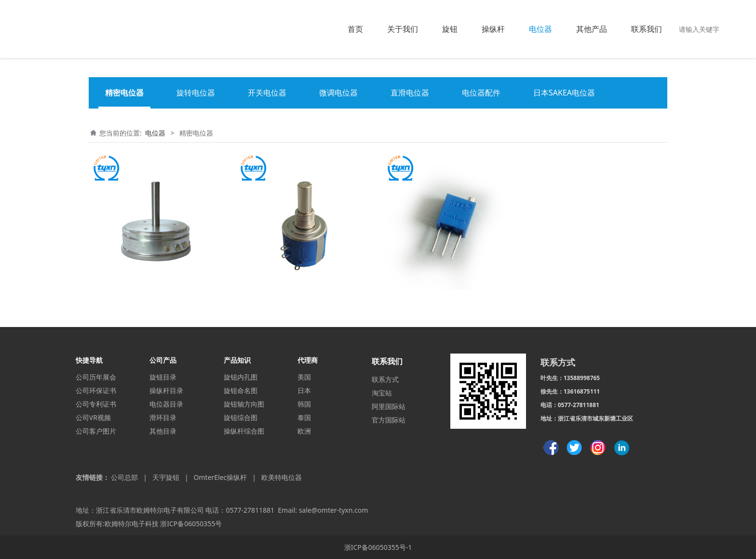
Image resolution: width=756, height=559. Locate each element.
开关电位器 (267, 93)
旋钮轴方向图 (244, 404)
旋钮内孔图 (241, 377)
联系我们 (647, 29)
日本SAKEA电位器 (564, 93)
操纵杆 (493, 29)
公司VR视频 (93, 417)
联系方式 (385, 379)
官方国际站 (389, 420)
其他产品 (592, 29)
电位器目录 (166, 404)
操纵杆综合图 (244, 431)
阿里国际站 (389, 406)
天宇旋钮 (166, 477)
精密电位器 (124, 93)
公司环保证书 (96, 390)
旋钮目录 (163, 377)
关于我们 (403, 29)
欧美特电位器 (282, 477)
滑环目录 (163, 417)
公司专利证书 (96, 404)
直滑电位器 (410, 93)
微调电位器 (338, 93)
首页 (355, 29)
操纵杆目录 (166, 390)
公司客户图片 (96, 431)
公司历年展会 (96, 377)
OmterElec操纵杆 (221, 477)
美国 (304, 377)
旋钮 (450, 29)
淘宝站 (382, 393)
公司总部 (124, 477)
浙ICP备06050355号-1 (378, 547)
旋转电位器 (196, 93)
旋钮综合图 (241, 417)
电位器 (540, 29)
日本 (304, 390)
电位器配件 (481, 93)
